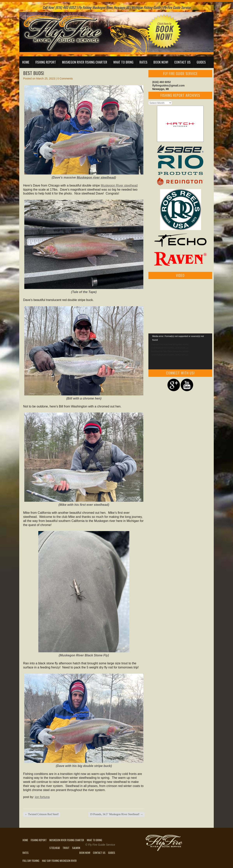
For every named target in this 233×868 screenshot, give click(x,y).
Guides (201, 62)
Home (26, 62)
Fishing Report (46, 62)
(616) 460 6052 (162, 82)
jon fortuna (42, 797)
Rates (143, 62)
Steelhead (55, 848)
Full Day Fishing (31, 861)
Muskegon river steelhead (96, 178)
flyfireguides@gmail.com (168, 85)
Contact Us (182, 62)
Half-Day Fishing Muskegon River (59, 861)
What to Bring (123, 62)
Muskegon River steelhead (119, 185)
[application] (180, 351)
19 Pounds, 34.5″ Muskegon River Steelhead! (116, 814)
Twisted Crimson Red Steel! (42, 814)
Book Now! (161, 62)
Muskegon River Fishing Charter (85, 62)
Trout (66, 848)
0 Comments (65, 79)
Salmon (76, 848)
